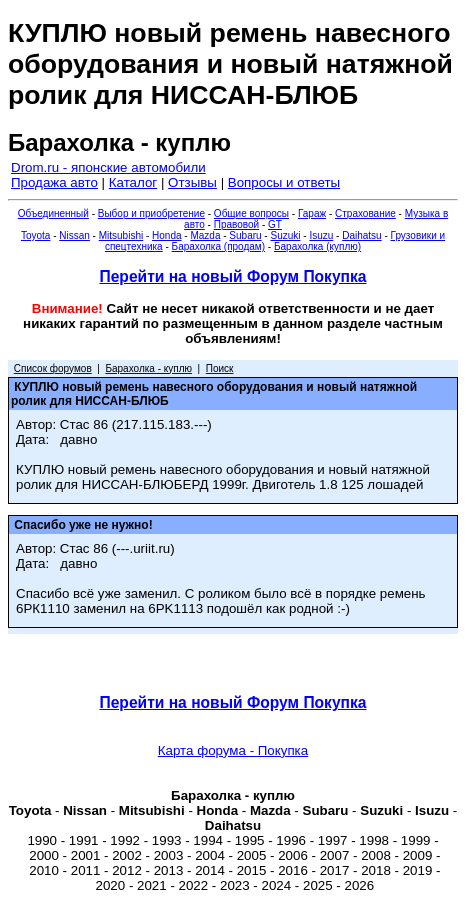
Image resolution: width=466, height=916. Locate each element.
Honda (166, 235)
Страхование (365, 213)
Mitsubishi (121, 235)
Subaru (245, 235)
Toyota (35, 235)
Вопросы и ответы (284, 182)
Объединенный (53, 213)
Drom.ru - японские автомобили (108, 167)
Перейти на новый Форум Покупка (232, 276)
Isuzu (321, 235)
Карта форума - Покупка (233, 750)
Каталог (133, 182)
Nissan (74, 235)
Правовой (236, 224)
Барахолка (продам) (219, 246)
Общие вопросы (251, 213)
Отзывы (192, 182)
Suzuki (285, 235)
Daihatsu (361, 235)
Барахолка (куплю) (317, 246)
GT (275, 224)
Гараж (312, 213)
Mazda (205, 235)
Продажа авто (54, 182)
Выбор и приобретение (151, 213)
